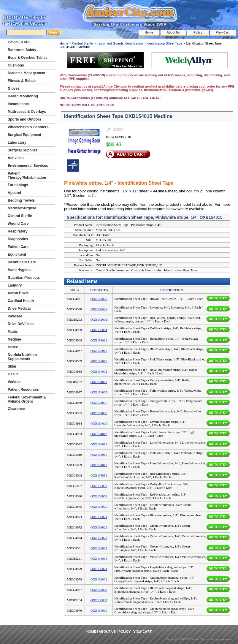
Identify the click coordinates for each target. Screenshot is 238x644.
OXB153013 (99, 351)
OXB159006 (99, 610)
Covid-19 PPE (19, 42)
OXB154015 (99, 455)
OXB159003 (99, 590)
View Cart (223, 33)
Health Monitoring (23, 96)
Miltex (13, 347)
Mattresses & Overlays (27, 112)
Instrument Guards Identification (120, 43)
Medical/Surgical (22, 208)
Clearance (16, 409)
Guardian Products (24, 278)
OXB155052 (99, 475)
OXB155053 (99, 486)
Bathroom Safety (22, 50)
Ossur (13, 374)
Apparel (14, 193)
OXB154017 (99, 465)
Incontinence (19, 104)
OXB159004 (99, 600)
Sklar (12, 366)
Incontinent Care (22, 262)
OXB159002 (99, 579)
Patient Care (18, 247)
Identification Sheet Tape (164, 43)
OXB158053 (99, 558)
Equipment (17, 254)
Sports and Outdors (24, 119)
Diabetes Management (27, 73)
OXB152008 (99, 299)
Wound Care (18, 224)
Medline (14, 339)
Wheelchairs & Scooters (28, 127)
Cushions (16, 65)
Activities (16, 158)
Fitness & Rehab (22, 81)
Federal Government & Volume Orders (27, 399)
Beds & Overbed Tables (28, 58)
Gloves (14, 88)
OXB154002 (99, 371)
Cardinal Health (21, 301)
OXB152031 (99, 319)
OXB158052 (99, 548)
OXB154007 (99, 403)
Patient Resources (23, 390)
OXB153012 (99, 340)
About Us (173, 33)
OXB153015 (99, 361)
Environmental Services (28, 166)
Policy (198, 33)
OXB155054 (99, 496)
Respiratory (18, 231)
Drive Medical (19, 308)
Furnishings (18, 185)
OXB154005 (99, 392)
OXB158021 (99, 517)
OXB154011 (99, 423)
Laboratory (17, 143)
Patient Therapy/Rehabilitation (27, 175)
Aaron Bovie (18, 293)
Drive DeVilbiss (21, 324)
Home (149, 33)
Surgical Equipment (24, 135)
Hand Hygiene (20, 270)
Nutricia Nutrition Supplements (22, 357)
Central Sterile (82, 43)
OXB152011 (99, 309)
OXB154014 (99, 444)
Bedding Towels (21, 200)
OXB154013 (99, 434)
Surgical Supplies (23, 150)
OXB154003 (99, 382)
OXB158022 (99, 527)
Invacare (15, 316)
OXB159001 (99, 569)
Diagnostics (18, 239)
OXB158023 (99, 538)
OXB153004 (99, 330)
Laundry (15, 285)
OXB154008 (99, 413)
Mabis (13, 332)
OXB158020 (99, 507)
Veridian (15, 382)
